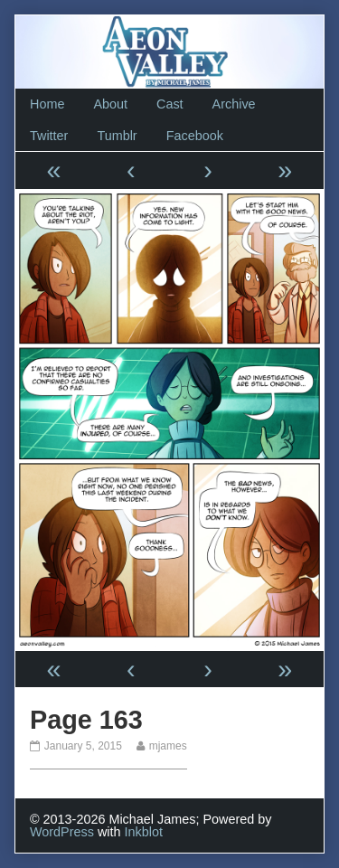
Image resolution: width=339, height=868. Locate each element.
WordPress (62, 832)
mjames (168, 746)
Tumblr (117, 136)
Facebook (195, 136)
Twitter (49, 136)
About (110, 104)
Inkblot (144, 832)
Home (47, 104)
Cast (170, 104)
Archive (234, 104)
